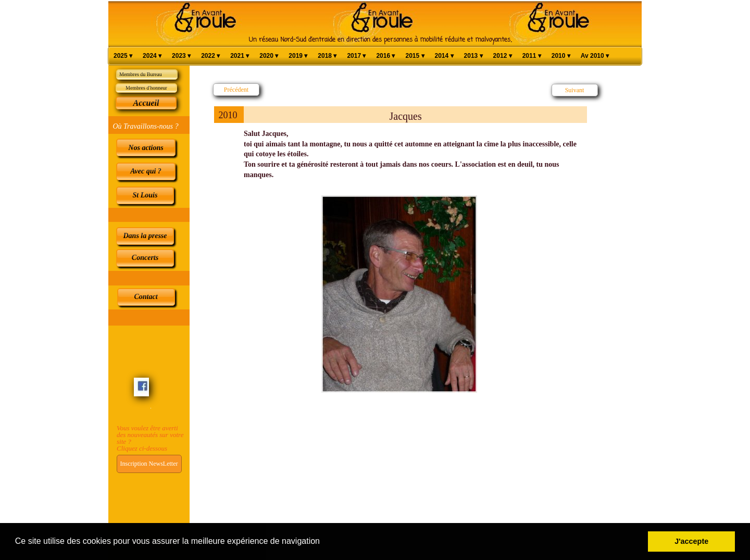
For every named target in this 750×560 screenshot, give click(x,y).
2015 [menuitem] (415, 56)
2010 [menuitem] (561, 56)
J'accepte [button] (691, 541)
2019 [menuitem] (298, 56)
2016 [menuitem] (385, 56)
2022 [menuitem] (210, 56)
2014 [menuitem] (444, 56)
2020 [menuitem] (269, 56)
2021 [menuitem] (240, 56)
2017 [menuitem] (356, 56)
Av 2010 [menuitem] (595, 56)
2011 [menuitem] (532, 56)
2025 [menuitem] (123, 56)
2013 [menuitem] (473, 56)
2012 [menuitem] (503, 56)
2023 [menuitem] (181, 56)
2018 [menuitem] (327, 56)
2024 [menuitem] (152, 56)
